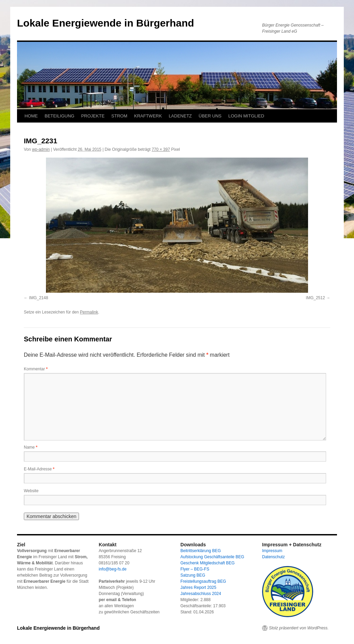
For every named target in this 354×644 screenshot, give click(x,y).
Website (31, 491)
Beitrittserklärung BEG (201, 551)
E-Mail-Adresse (39, 469)
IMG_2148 (38, 298)
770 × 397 (161, 149)
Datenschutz (273, 557)
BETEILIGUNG (59, 116)
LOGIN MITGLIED (246, 116)
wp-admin (41, 149)
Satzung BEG (193, 575)
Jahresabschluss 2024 (201, 594)
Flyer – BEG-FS (195, 569)
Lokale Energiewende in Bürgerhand (106, 23)
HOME (31, 116)
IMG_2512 (316, 298)
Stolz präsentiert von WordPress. (299, 628)
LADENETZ (180, 116)
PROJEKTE (93, 116)
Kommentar (36, 369)
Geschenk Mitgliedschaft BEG (207, 563)
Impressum (272, 551)
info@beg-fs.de (113, 569)
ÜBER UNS (210, 116)
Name (31, 447)
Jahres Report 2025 (198, 587)
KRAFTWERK (148, 116)
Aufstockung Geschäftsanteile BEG (212, 557)
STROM (119, 116)
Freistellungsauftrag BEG (203, 581)
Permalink (89, 312)
